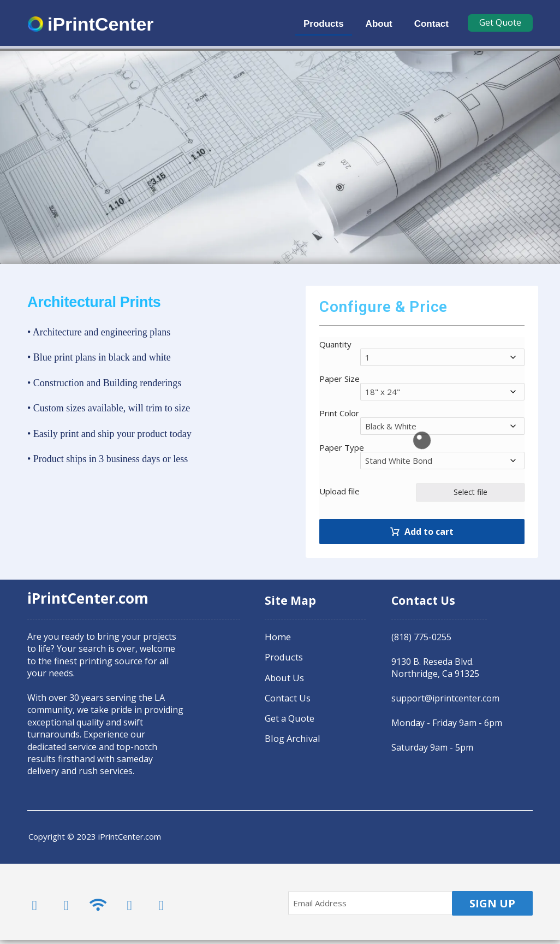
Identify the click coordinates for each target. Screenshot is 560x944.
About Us (284, 677)
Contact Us (287, 697)
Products (283, 657)
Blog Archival (291, 736)
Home (277, 638)
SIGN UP (492, 907)
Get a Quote (289, 717)
